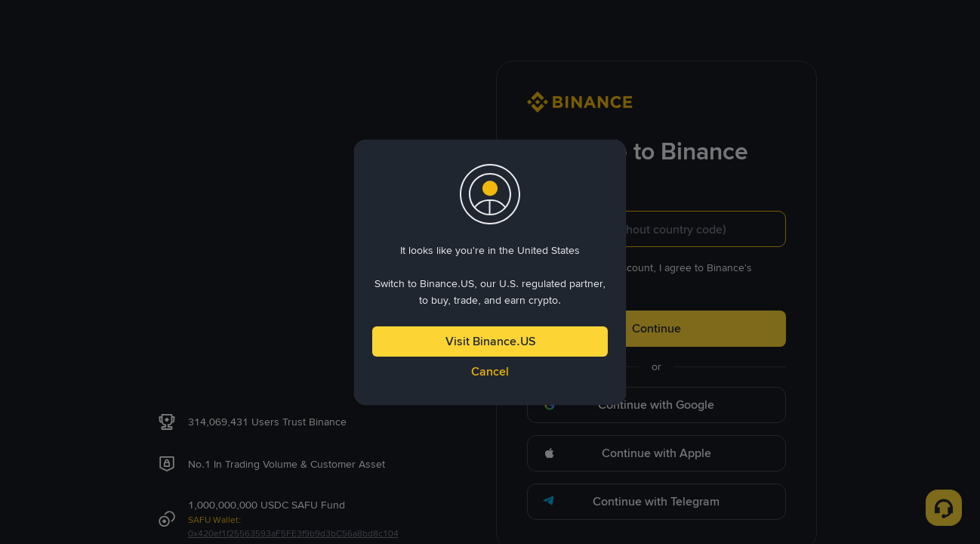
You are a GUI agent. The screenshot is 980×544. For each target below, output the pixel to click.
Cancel (490, 371)
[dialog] (490, 272)
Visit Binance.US (490, 341)
